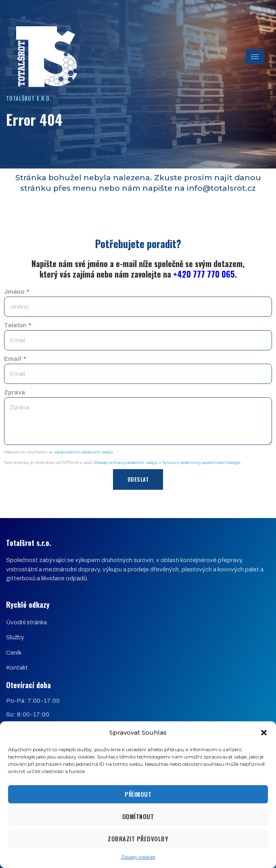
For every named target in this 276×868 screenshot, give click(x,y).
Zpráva (15, 392)
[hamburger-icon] (255, 57)
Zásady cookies (138, 857)
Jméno (15, 292)
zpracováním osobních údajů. (84, 452)
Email (13, 359)
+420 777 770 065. (205, 274)
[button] (264, 733)
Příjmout (138, 794)
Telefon (16, 325)
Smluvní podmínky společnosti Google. (202, 462)
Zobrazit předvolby (138, 839)
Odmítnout (138, 816)
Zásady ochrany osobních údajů (126, 462)
